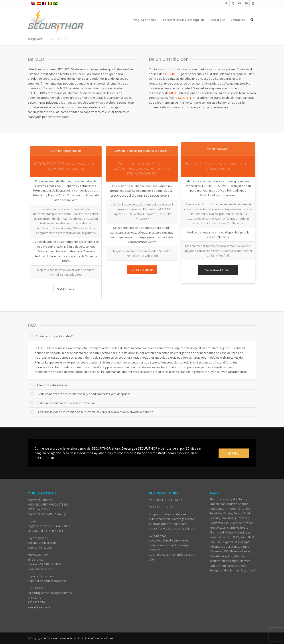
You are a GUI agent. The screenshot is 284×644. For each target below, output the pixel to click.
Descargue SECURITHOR (139, 448)
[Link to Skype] (253, 3)
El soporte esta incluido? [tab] (49, 385)
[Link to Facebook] (226, 3)
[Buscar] (252, 20)
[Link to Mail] (240, 3)
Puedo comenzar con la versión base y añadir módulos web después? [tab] (80, 394)
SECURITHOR (172, 74)
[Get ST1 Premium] (142, 270)
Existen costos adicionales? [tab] (51, 336)
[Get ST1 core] (66, 288)
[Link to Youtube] (246, 3)
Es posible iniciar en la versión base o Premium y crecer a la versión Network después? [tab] (91, 412)
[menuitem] (146, 20)
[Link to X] (233, 3)
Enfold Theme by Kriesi (99, 638)
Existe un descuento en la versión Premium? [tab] (63, 403)
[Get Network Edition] (218, 270)
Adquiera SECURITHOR (47, 39)
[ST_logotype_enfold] (56, 20)
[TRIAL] (234, 453)
